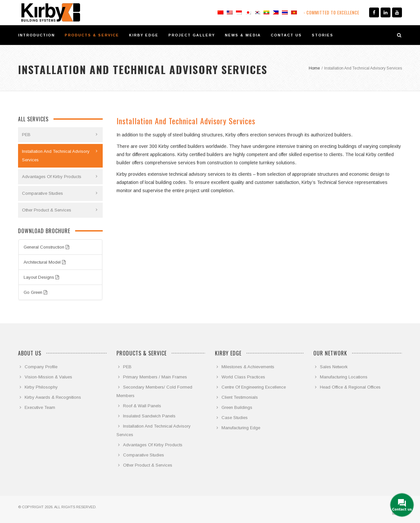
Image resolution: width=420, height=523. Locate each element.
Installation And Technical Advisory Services (56, 156)
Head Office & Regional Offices (350, 387)
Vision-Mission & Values (48, 377)
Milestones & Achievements (248, 367)
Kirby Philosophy (41, 387)
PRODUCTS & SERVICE (92, 35)
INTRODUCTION (36, 35)
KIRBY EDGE (144, 35)
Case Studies (235, 418)
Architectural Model (45, 262)
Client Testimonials (240, 397)
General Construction (46, 247)
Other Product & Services (47, 210)
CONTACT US (286, 35)
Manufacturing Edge (241, 428)
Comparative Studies (42, 193)
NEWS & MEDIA (243, 35)
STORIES (323, 35)
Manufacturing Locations (344, 377)
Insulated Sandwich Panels (149, 416)
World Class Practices (243, 377)
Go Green (35, 292)
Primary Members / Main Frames (155, 377)
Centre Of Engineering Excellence (254, 387)
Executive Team (40, 407)
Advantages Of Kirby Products (52, 177)
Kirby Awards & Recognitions (53, 397)
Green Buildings (237, 407)
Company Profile (41, 367)
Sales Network (334, 367)
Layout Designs (41, 277)
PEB (26, 135)
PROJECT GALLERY (192, 35)
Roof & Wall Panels (142, 406)
